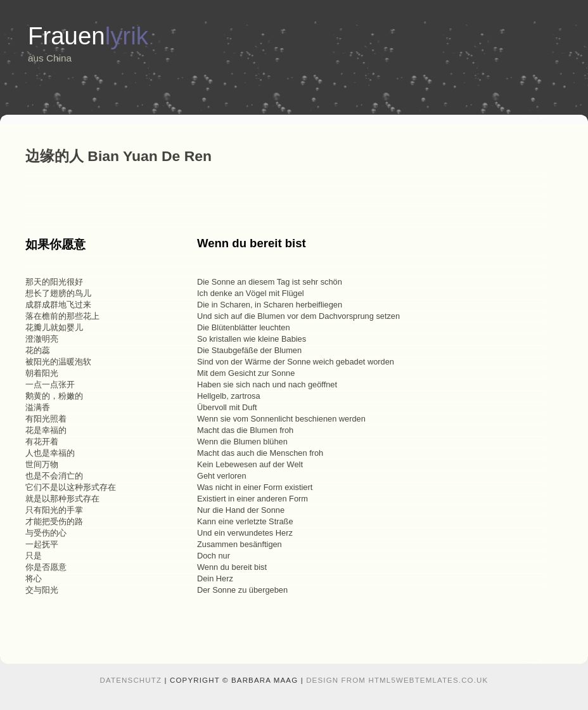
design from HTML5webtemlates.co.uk (397, 680)
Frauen (88, 36)
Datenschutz (131, 680)
